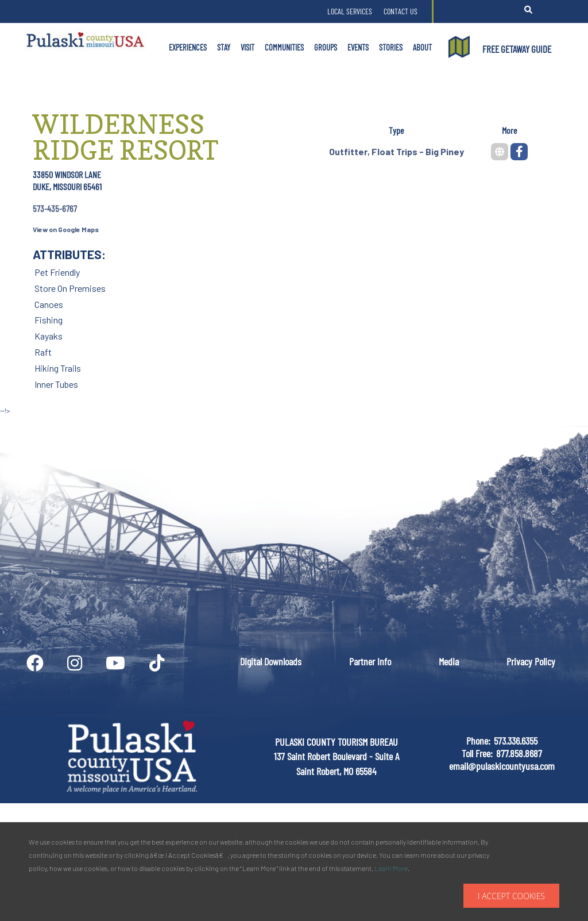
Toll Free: (477, 753)
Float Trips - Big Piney (418, 151)
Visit (247, 47)
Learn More (391, 868)
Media (449, 661)
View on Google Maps (66, 229)
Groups (326, 47)
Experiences (188, 47)
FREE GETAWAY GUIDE (517, 49)
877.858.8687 (519, 753)
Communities (284, 47)
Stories (391, 47)
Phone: (478, 741)
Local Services (350, 11)
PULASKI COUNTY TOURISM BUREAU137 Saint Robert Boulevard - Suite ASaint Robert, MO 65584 (336, 756)
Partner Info (370, 661)
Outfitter (348, 151)
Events (358, 47)
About (422, 47)
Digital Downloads (271, 661)
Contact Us (401, 11)
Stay (224, 47)
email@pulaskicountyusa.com (502, 766)
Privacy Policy (531, 661)
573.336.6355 (516, 741)
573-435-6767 (55, 208)
